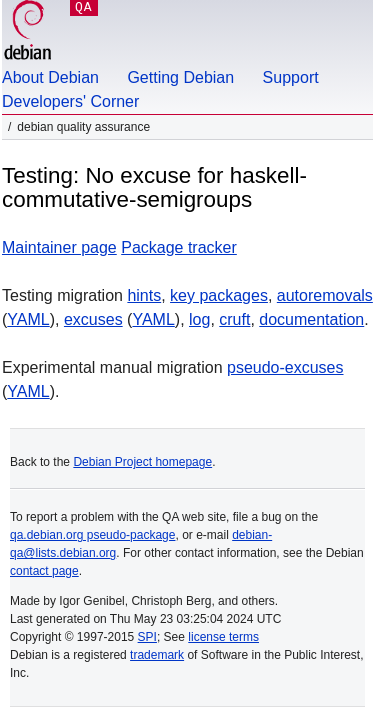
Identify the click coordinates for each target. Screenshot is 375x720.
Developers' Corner (70, 101)
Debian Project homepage (142, 462)
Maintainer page (59, 247)
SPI (147, 637)
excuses (93, 319)
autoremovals (325, 295)
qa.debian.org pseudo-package (92, 535)
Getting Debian (180, 77)
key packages (219, 295)
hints (144, 295)
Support (291, 77)
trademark (157, 655)
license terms (223, 637)
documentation (311, 319)
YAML (28, 319)
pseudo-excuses (285, 367)
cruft (234, 319)
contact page (44, 571)
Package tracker (179, 247)
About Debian (50, 77)
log (199, 319)
